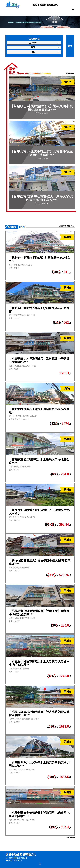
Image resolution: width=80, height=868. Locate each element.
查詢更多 (70, 73)
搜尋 (70, 46)
